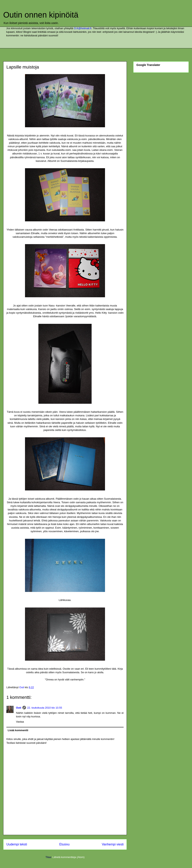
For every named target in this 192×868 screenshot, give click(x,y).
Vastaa (20, 722)
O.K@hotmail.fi (83, 28)
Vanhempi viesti (113, 844)
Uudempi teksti (17, 844)
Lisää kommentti (18, 730)
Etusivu (64, 844)
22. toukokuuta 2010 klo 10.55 (45, 708)
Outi (19, 708)
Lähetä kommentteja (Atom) (68, 857)
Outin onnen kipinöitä (41, 15)
